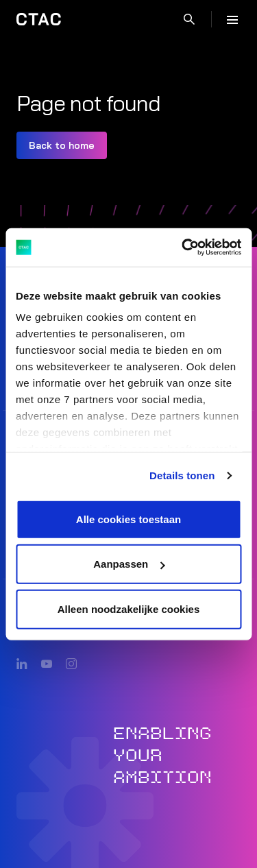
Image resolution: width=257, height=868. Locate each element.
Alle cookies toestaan (128, 519)
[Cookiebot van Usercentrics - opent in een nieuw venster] (183, 248)
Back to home (62, 145)
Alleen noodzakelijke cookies (129, 608)
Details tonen (182, 475)
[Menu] (232, 19)
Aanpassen (129, 564)
